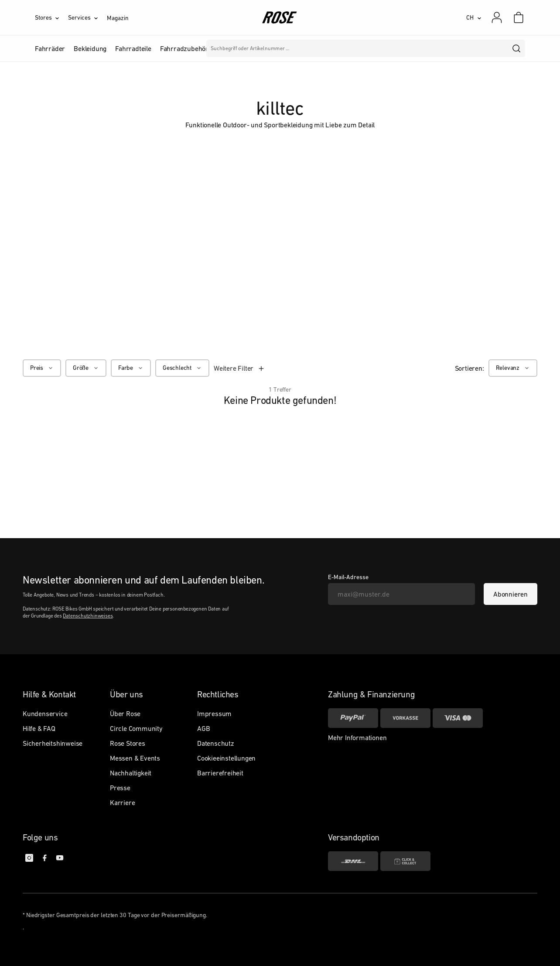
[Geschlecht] (182, 368)
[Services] (87, 17)
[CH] (474, 17)
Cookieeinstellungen (226, 758)
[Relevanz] (513, 368)
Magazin (118, 18)
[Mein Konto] (497, 17)
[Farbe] (131, 368)
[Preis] (42, 368)
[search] (517, 48)
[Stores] (51, 17)
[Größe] (86, 368)
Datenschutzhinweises (88, 616)
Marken (249, 48)
